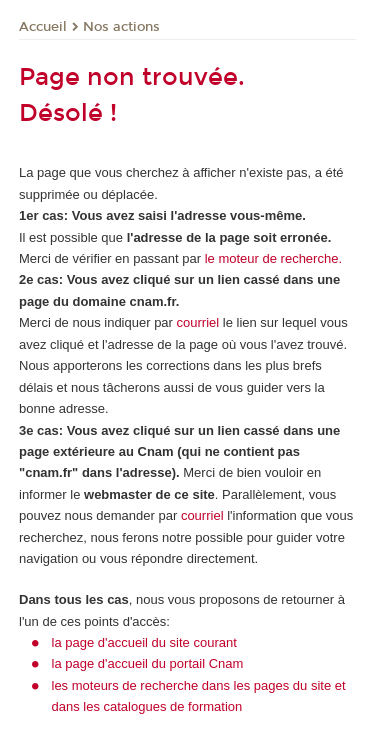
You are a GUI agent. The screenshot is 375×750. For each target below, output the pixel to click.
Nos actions (121, 27)
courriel (198, 322)
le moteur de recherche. (271, 258)
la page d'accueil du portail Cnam (148, 663)
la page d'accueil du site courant (144, 642)
